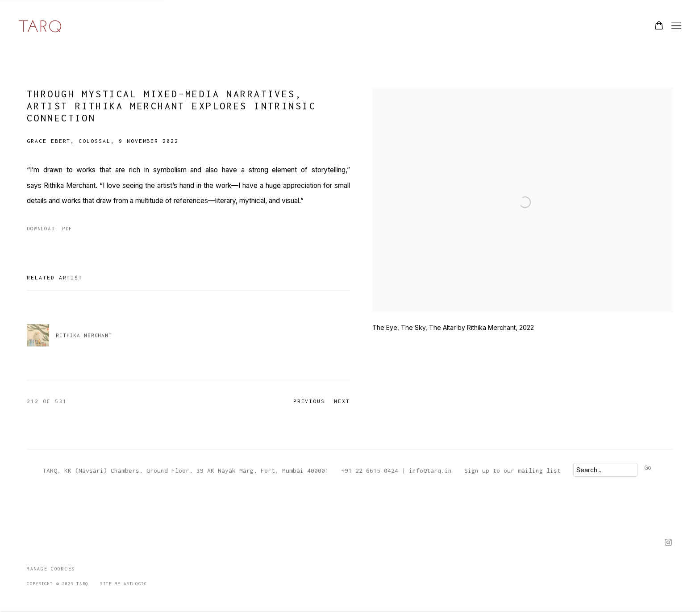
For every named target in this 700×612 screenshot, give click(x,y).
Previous (309, 401)
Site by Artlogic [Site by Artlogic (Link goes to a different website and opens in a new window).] (123, 584)
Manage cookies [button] (51, 569)
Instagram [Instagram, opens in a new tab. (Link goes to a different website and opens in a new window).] (668, 543)
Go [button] (648, 467)
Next (342, 401)
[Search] (605, 470)
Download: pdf (50, 228)
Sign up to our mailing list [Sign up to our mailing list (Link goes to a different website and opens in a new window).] (512, 470)
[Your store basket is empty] (659, 26)
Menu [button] (675, 26)
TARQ (40, 26)
